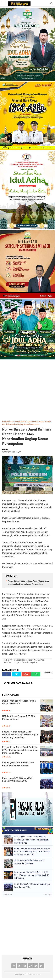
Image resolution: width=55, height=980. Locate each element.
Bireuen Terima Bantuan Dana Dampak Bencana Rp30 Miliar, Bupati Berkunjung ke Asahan (20, 735)
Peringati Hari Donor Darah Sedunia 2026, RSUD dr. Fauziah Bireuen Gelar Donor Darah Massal (20, 750)
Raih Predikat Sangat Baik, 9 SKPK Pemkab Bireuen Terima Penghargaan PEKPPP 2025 (31, 840)
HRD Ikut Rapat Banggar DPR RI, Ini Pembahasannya (19, 718)
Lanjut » (48, 895)
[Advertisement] (27, 389)
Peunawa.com (8, 422)
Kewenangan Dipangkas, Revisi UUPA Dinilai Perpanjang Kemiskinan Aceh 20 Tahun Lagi (32, 875)
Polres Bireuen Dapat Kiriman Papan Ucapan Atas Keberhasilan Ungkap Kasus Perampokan (26, 436)
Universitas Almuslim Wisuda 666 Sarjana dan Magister (29, 862)
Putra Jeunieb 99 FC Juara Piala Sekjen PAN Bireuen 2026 (18, 780)
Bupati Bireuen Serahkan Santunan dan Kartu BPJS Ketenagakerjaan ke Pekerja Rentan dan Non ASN (32, 852)
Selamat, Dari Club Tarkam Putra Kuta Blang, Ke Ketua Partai (18, 764)
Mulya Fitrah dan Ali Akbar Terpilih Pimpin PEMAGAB (19, 702)
